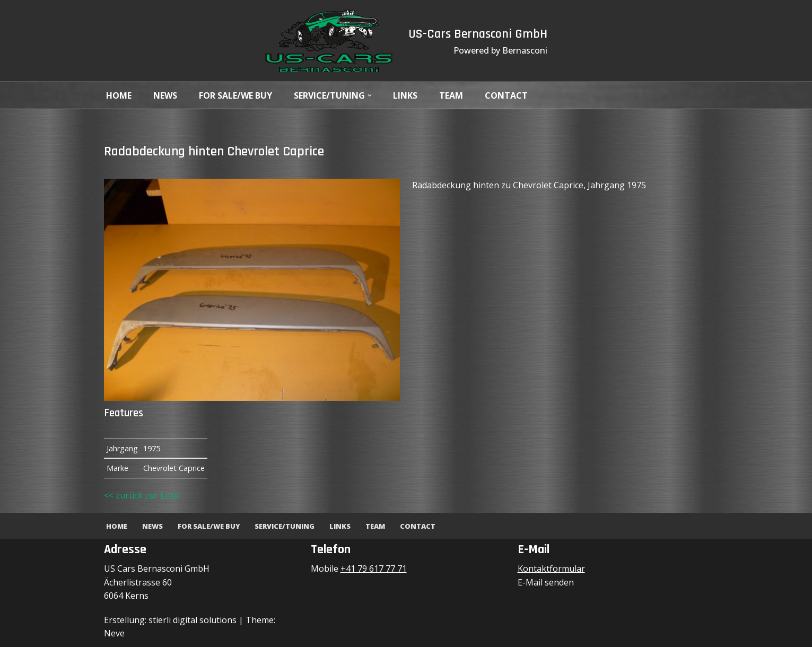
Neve (114, 633)
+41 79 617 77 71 (374, 569)
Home (119, 95)
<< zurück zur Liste (142, 495)
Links (406, 95)
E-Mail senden (546, 582)
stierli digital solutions (193, 620)
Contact (507, 95)
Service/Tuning (285, 526)
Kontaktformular (551, 569)
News (165, 95)
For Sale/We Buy (235, 95)
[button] (370, 95)
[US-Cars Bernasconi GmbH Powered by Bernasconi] (329, 41)
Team (452, 95)
